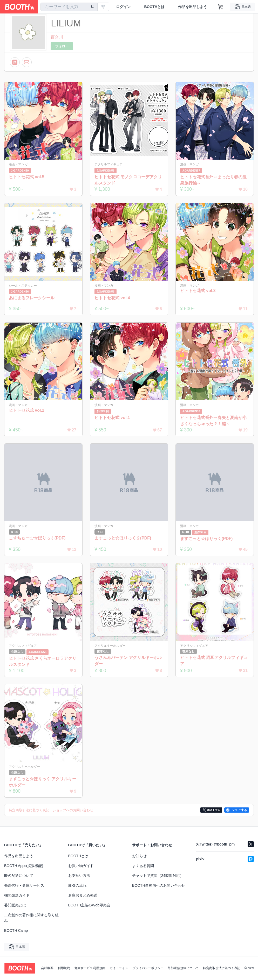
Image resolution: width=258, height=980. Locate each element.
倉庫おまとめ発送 (83, 896)
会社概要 (47, 968)
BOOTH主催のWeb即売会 (89, 905)
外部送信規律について (183, 968)
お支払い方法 (79, 876)
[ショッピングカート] (221, 7)
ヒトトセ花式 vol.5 (27, 177)
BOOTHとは (154, 7)
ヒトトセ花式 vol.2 (27, 410)
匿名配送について (19, 876)
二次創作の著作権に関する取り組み (31, 918)
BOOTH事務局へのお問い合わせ (159, 886)
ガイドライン (119, 968)
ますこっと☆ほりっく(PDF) (206, 539)
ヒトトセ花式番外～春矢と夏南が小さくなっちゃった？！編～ (213, 421)
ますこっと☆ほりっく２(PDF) (123, 538)
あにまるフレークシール (32, 298)
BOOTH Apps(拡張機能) (24, 866)
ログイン (123, 7)
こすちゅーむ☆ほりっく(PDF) (37, 538)
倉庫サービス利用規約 (90, 968)
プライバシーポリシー (148, 968)
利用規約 (64, 968)
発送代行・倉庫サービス (24, 886)
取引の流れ (77, 886)
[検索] (92, 7)
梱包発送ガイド (17, 896)
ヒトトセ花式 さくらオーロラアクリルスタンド (43, 661)
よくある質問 (143, 866)
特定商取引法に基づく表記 (222, 968)
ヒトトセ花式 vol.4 (112, 298)
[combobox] (69, 7)
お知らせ (139, 856)
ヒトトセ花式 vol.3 (198, 291)
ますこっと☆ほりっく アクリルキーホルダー (43, 782)
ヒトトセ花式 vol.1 (112, 418)
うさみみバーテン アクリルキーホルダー (128, 661)
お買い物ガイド (81, 866)
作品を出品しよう (193, 7)
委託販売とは (15, 905)
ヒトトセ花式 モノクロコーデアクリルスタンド (128, 180)
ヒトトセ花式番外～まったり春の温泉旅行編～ (213, 180)
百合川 (57, 37)
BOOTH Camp (16, 931)
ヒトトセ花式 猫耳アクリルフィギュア (214, 661)
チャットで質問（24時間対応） (158, 876)
